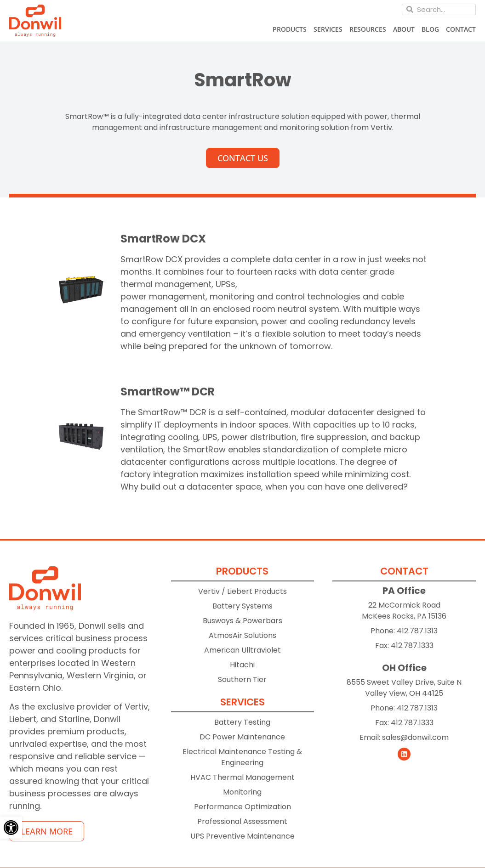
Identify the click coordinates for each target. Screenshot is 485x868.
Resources (368, 29)
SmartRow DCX (163, 239)
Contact (461, 29)
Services (328, 29)
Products (290, 29)
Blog (430, 29)
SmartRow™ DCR (168, 392)
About (404, 29)
